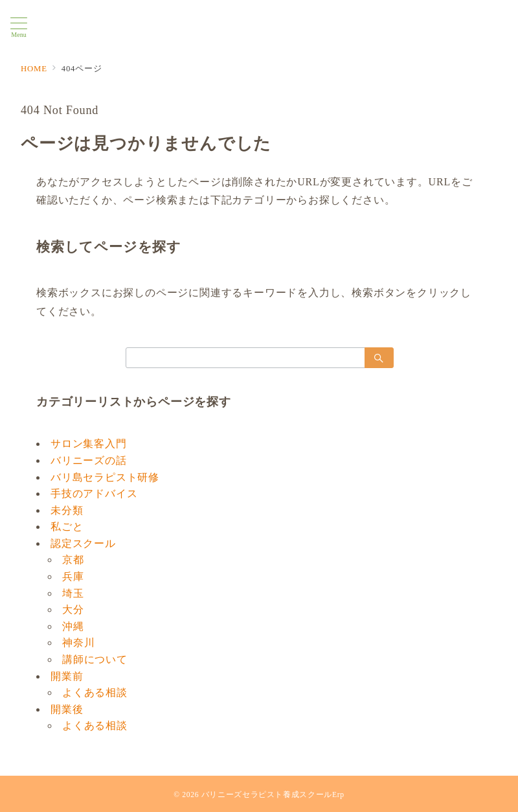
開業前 (67, 676)
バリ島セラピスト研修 (105, 477)
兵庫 (73, 576)
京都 (73, 560)
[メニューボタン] (19, 28)
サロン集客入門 (89, 444)
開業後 (67, 709)
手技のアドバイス (94, 493)
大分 (73, 609)
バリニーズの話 (89, 460)
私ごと (67, 527)
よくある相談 (95, 692)
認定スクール (83, 543)
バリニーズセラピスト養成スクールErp (273, 795)
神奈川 (78, 643)
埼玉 (73, 593)
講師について (95, 659)
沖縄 (73, 626)
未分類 (67, 510)
